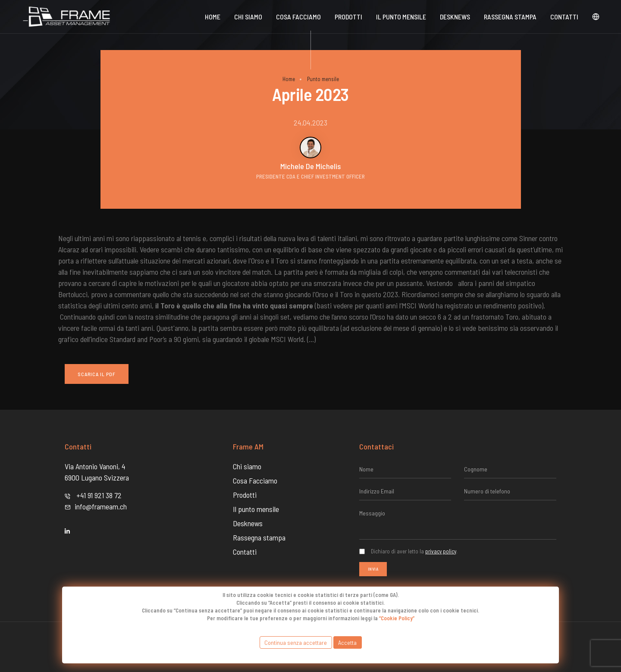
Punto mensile (323, 79)
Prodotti (348, 17)
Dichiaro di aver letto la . (414, 551)
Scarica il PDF (97, 374)
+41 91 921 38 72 (99, 495)
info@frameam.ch (101, 506)
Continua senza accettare (296, 642)
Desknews (248, 523)
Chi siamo (248, 17)
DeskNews (455, 17)
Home (213, 17)
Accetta (347, 642)
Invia (373, 569)
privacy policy (441, 551)
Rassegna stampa (510, 17)
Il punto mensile (401, 17)
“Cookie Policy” (397, 618)
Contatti (564, 17)
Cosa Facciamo (298, 17)
